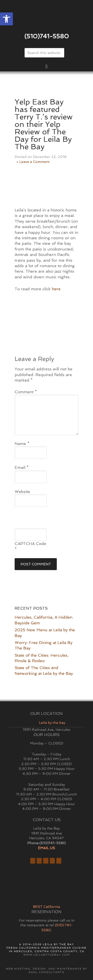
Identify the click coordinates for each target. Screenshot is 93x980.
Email (22, 467)
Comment (26, 392)
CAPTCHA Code (30, 544)
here (56, 289)
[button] (6, 19)
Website (22, 492)
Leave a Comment (34, 162)
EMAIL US (46, 848)
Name (22, 444)
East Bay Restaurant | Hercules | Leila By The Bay (47, 18)
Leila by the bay (52, 723)
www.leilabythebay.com (47, 955)
